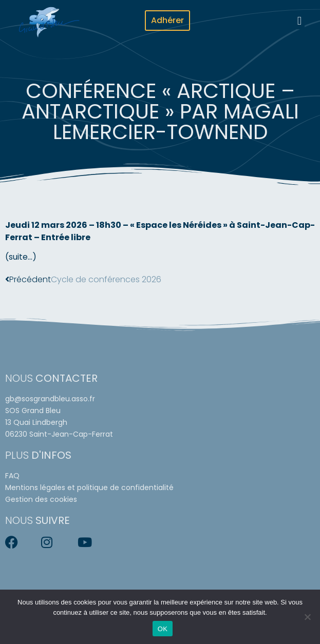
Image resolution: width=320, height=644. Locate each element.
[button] (299, 21)
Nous (51, 378)
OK (163, 629)
